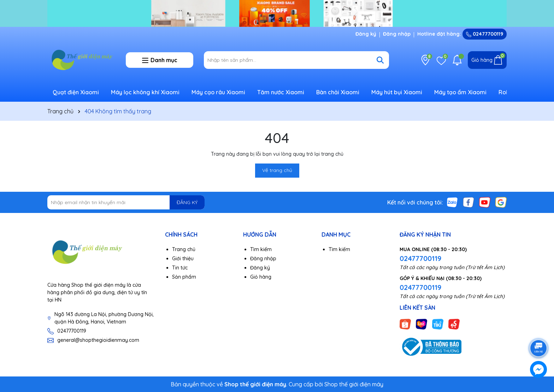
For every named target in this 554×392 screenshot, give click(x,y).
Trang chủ (184, 249)
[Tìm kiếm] (380, 60)
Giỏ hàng (261, 277)
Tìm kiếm (261, 249)
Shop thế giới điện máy (354, 384)
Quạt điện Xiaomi (76, 92)
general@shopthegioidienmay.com (98, 340)
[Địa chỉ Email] (126, 202)
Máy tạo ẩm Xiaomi (460, 92)
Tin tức (180, 268)
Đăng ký (366, 34)
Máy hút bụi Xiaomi (397, 92)
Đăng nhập (397, 34)
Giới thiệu (183, 259)
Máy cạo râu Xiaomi (218, 92)
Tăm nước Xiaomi (281, 92)
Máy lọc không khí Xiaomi (145, 92)
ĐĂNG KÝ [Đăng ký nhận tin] (187, 202)
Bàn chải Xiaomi (338, 92)
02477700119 (485, 34)
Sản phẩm (184, 277)
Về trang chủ (277, 170)
